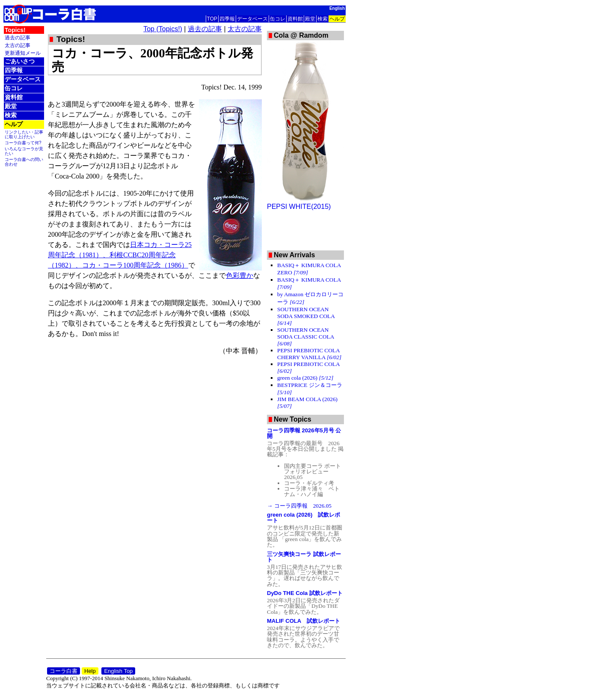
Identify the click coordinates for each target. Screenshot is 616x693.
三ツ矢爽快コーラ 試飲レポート (304, 557)
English (337, 8)
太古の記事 (18, 45)
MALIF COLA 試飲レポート (304, 621)
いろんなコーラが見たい (24, 151)
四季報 (227, 19)
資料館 (295, 19)
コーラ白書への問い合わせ (24, 162)
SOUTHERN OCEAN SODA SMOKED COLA (306, 316)
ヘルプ (337, 19)
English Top (118, 671)
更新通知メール (23, 53)
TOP (212, 19)
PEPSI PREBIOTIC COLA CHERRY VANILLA (309, 354)
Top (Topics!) (163, 29)
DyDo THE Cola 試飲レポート (305, 593)
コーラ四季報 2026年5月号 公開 (304, 433)
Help (90, 671)
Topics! (15, 30)
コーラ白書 (64, 671)
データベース (252, 19)
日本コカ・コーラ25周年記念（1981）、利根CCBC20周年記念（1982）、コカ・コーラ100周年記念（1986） (120, 255)
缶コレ (278, 19)
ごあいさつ (20, 61)
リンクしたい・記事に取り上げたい (24, 134)
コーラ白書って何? (23, 143)
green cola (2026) (305, 378)
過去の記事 (18, 37)
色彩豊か (240, 275)
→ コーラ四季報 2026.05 (299, 506)
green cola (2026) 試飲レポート (304, 518)
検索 (323, 19)
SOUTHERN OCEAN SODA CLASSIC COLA (306, 337)
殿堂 (310, 19)
